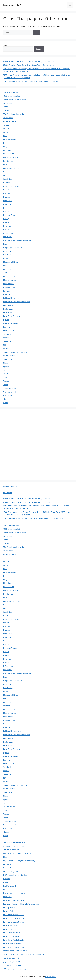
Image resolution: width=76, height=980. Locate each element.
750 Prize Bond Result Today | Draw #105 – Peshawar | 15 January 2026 (34, 81)
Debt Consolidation (11, 186)
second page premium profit (15, 951)
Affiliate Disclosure (11, 850)
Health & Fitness (10, 215)
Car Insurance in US (12, 168)
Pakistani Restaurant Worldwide (17, 302)
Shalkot (6, 349)
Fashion (6, 193)
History (6, 219)
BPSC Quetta (9, 154)
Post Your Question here (14, 900)
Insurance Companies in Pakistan (17, 240)
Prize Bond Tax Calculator (14, 940)
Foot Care (7, 204)
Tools (5, 377)
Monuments (8, 284)
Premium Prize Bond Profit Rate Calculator (21, 904)
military (6, 273)
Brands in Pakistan (11, 157)
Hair (5, 208)
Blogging (7, 150)
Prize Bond (8, 312)
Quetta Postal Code (11, 323)
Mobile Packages (10, 276)
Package (7, 291)
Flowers (6, 879)
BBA (5, 136)
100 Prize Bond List (11, 92)
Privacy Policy (9, 907)
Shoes (6, 363)
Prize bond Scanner (11, 936)
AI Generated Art (10, 121)
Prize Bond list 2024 (12, 933)
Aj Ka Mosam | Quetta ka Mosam (17, 853)
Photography (9, 305)
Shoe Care (8, 359)
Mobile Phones (9, 280)
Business (7, 165)
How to (6, 229)
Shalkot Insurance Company (15, 352)
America (7, 128)
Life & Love (8, 255)
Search (6, 45)
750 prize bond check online (15, 843)
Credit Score (8, 179)
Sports (6, 367)
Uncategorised (9, 392)
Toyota (6, 381)
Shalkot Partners (10, 487)
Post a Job (7, 897)
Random (7, 327)
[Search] (37, 33)
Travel (6, 385)
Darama (7, 183)
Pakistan (7, 294)
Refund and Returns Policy (14, 947)
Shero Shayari (9, 356)
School (6, 338)
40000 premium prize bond (15, 107)
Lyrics (6, 258)
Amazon (7, 125)
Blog (5, 146)
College (6, 172)
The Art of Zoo (9, 374)
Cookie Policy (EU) (11, 871)
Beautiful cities (9, 139)
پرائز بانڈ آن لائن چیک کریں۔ (14, 958)
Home (6, 882)
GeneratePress (51, 977)
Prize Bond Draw (10, 926)
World (6, 403)
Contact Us (8, 868)
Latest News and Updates (14, 893)
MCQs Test (8, 269)
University (7, 395)
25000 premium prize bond (15, 100)
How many (8, 226)
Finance (6, 197)
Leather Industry (10, 251)
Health (6, 211)
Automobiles (9, 132)
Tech (5, 370)
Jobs (5, 244)
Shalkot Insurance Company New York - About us (24, 954)
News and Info (13, 5)
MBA (5, 266)
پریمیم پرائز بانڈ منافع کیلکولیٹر (15, 969)
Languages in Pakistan (13, 248)
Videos (6, 399)
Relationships (9, 331)
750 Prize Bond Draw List (14, 114)
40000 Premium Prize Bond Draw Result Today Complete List (29, 61)
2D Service (8, 103)
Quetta (6, 320)
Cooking (7, 175)
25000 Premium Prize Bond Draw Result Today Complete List (29, 65)
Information (8, 233)
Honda (6, 222)
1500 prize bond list (11, 96)
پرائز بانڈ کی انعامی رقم (12, 962)
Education (7, 190)
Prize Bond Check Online (14, 316)
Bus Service (8, 161)
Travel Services (9, 388)
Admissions (8, 118)
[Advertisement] (19, 444)
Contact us (8, 864)
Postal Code (8, 309)
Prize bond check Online (13, 915)
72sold (6, 110)
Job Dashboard (9, 886)
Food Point (8, 201)
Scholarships (9, 334)
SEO (5, 345)
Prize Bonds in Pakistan (13, 944)
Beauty (6, 143)
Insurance (7, 237)
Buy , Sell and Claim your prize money (19, 861)
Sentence (7, 341)
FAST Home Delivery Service (15, 875)
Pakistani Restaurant (12, 298)
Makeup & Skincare (11, 262)
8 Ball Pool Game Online (13, 846)
